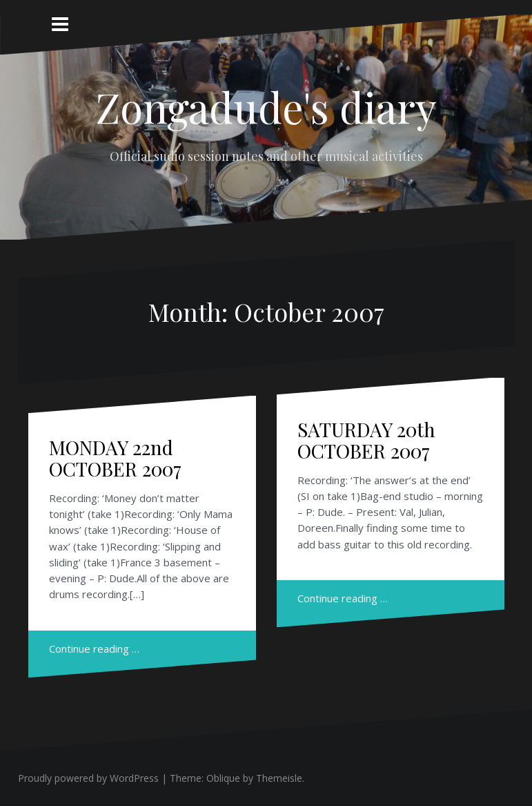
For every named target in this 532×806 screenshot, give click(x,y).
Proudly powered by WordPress (88, 778)
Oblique (223, 778)
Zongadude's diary (266, 106)
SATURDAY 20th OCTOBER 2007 (366, 440)
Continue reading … (94, 649)
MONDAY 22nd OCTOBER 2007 (115, 458)
